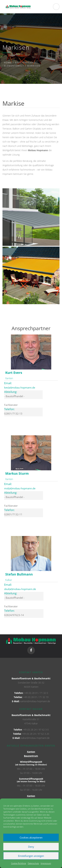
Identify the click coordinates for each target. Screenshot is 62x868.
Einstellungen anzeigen (31, 856)
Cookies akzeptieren (31, 837)
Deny (31, 847)
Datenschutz (33, 863)
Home (8, 62)
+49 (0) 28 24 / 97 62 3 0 (36, 730)
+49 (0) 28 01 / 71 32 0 (36, 693)
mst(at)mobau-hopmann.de (20, 488)
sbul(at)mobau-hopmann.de (20, 589)
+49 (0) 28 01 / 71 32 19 (36, 697)
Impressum (46, 863)
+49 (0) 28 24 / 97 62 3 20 (35, 734)
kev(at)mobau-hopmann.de (20, 387)
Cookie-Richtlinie (19, 863)
